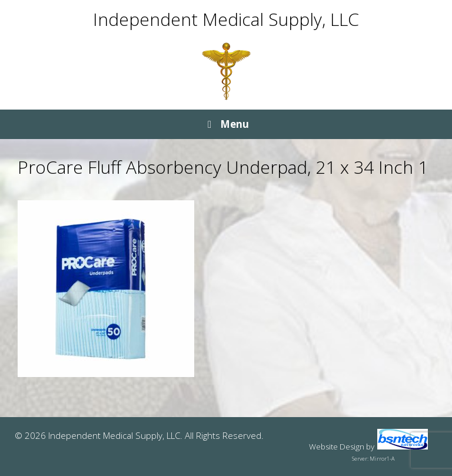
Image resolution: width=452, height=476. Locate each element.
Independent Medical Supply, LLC (226, 19)
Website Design (337, 447)
